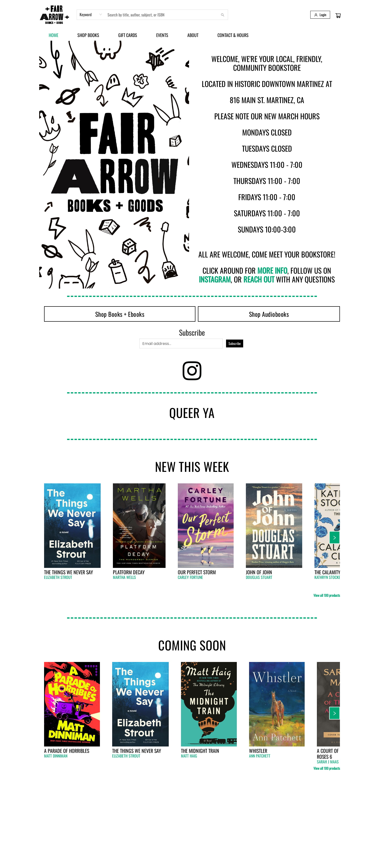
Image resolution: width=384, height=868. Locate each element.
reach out (259, 279)
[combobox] (91, 14)
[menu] (192, 35)
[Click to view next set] (335, 538)
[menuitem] (54, 35)
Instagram (215, 279)
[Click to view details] (72, 526)
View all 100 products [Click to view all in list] (327, 595)
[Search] (223, 15)
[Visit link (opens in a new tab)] (120, 314)
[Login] (320, 15)
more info (272, 270)
